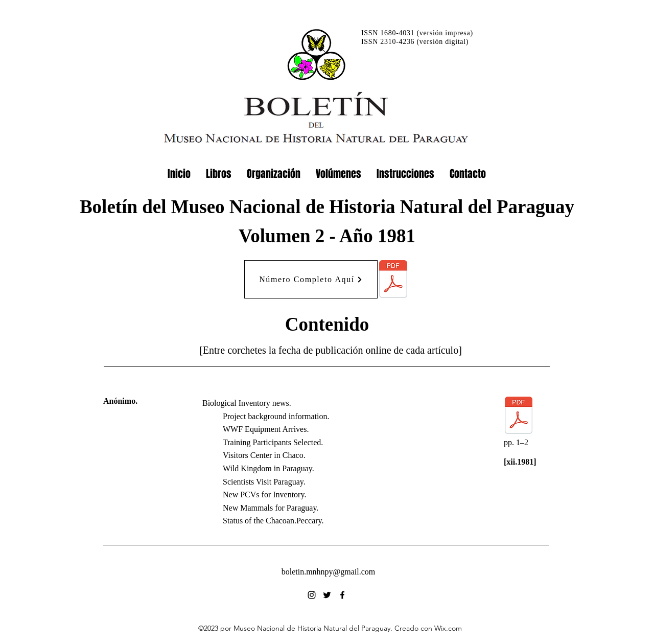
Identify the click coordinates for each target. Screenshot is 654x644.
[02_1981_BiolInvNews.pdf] (518, 417)
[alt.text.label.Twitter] (327, 595)
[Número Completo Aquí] (311, 279)
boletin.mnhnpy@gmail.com (329, 572)
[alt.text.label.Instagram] (312, 595)
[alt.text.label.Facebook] (342, 595)
